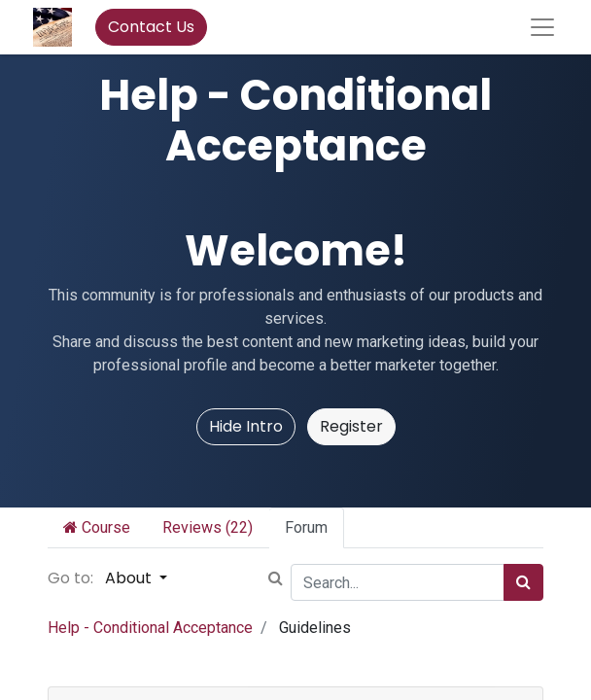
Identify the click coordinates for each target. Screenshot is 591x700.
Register (351, 426)
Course (97, 527)
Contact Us (151, 27)
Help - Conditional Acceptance (150, 628)
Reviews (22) (208, 527)
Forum (306, 527)
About (130, 578)
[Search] (523, 582)
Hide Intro (246, 426)
